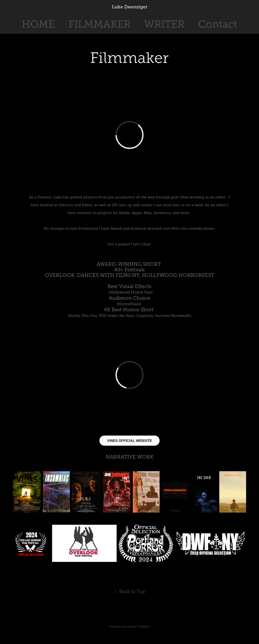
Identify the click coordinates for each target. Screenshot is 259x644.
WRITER (164, 24)
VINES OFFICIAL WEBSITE (129, 441)
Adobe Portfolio (138, 627)
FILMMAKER (100, 24)
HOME (38, 24)
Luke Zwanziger (130, 7)
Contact (218, 24)
